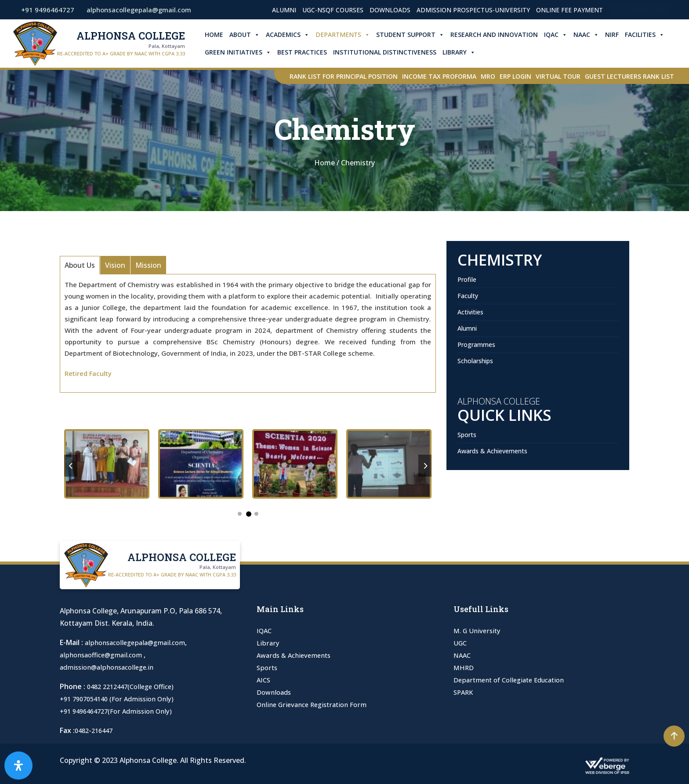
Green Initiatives (243, 52)
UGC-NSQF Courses (333, 10)
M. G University (479, 631)
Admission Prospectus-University (473, 10)
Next (425, 466)
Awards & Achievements (492, 451)
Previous (71, 466)
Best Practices (307, 52)
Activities (470, 312)
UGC (461, 643)
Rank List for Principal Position (344, 76)
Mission (148, 265)
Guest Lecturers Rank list (629, 76)
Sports (467, 435)
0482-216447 (96, 730)
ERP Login (515, 76)
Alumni (284, 10)
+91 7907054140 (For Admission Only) (122, 699)
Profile (467, 279)
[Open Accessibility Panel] (18, 766)
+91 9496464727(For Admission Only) (121, 711)
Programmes (476, 345)
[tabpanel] (159, 466)
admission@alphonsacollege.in (111, 667)
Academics (293, 35)
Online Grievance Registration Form (316, 704)
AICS (264, 680)
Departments (348, 35)
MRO (488, 76)
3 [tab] (256, 514)
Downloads (390, 10)
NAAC (591, 35)
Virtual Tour (558, 76)
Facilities (650, 35)
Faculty (468, 296)
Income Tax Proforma (439, 76)
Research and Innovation (499, 35)
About (250, 35)
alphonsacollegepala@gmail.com (139, 642)
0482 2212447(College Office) (135, 686)
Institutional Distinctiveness (390, 52)
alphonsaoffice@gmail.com (105, 655)
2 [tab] (249, 514)
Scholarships (475, 361)
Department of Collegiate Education (514, 680)
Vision (115, 265)
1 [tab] (240, 514)
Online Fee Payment (569, 10)
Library (464, 52)
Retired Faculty (88, 373)
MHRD (465, 667)
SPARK (464, 692)
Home (219, 35)
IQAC (561, 35)
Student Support (415, 35)
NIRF (617, 35)
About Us (80, 265)
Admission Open (640, 10)
